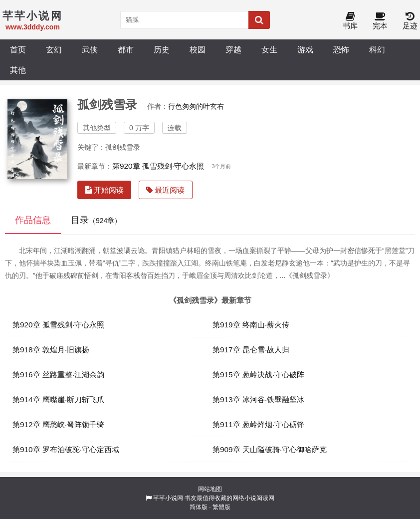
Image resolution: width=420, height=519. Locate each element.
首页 (18, 49)
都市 (126, 49)
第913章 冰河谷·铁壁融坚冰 (258, 399)
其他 (18, 70)
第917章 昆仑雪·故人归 (251, 350)
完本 (380, 21)
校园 (198, 49)
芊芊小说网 (168, 498)
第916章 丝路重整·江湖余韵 (58, 375)
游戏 (305, 49)
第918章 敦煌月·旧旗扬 (51, 350)
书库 (350, 21)
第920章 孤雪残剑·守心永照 (158, 166)
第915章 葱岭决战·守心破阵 (258, 375)
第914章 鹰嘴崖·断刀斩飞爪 (58, 399)
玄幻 (54, 49)
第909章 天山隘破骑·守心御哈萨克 (270, 449)
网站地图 (210, 489)
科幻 (377, 49)
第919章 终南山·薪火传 (251, 325)
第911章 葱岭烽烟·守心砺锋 (258, 424)
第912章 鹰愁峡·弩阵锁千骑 (58, 424)
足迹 (410, 21)
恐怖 (341, 49)
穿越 (233, 49)
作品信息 (33, 220)
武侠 (90, 49)
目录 (96, 220)
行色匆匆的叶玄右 (196, 106)
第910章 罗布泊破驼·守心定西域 (66, 449)
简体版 (199, 507)
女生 (269, 49)
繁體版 (221, 507)
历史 (162, 49)
